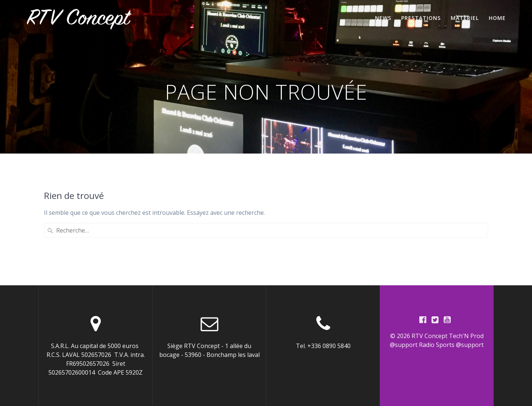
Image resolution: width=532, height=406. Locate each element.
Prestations (421, 18)
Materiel (465, 18)
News (383, 18)
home (497, 18)
